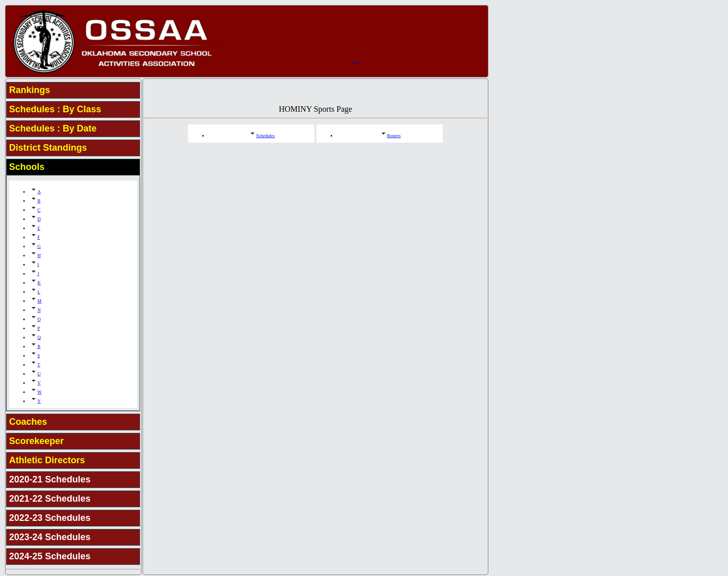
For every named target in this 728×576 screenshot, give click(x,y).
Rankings (30, 90)
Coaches (28, 422)
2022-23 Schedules (50, 518)
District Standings (48, 148)
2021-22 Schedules (50, 499)
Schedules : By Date (53, 128)
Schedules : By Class (55, 109)
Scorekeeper (36, 441)
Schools (27, 167)
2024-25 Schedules (50, 556)
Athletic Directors (47, 460)
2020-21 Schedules (50, 479)
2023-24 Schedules (50, 537)
